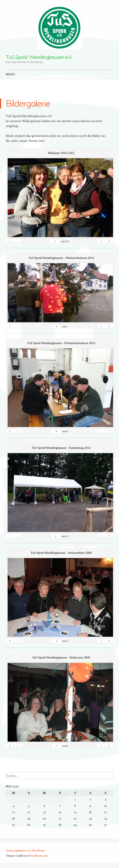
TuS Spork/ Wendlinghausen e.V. (39, 57)
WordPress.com (38, 856)
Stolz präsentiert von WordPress (25, 850)
